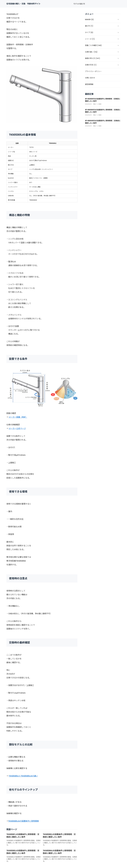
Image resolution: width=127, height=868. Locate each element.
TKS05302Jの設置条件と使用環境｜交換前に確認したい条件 (59, 836)
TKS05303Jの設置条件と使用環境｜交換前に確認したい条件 (23, 852)
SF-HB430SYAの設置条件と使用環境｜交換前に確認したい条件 (103, 111)
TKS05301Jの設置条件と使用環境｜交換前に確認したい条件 (23, 836)
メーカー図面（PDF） (18, 417)
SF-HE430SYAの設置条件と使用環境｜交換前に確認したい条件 (103, 100)
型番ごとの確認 (97, 104)
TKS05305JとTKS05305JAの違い (23, 776)
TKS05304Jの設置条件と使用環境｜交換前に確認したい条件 (59, 852)
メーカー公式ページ (17, 428)
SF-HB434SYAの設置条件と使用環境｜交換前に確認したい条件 (103, 122)
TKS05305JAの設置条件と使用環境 (23, 821)
